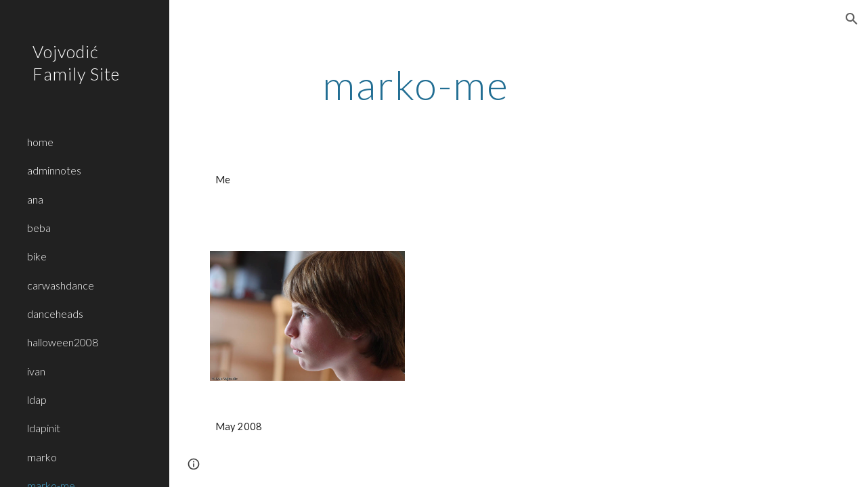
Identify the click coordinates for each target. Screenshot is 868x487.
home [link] (40, 142)
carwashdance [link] (61, 285)
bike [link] (37, 256)
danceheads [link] (55, 314)
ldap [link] (37, 399)
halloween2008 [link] (63, 342)
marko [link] (42, 457)
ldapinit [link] (44, 428)
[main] (416, 85)
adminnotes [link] (54, 170)
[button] (852, 19)
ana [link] (35, 199)
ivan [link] (36, 371)
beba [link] (39, 228)
